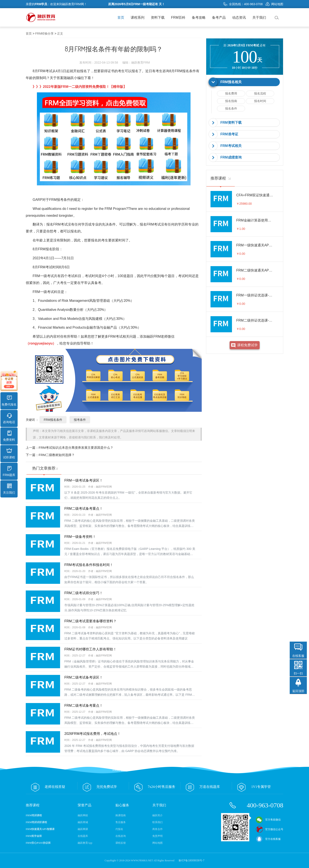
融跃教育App (85, 843)
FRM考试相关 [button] (231, 146)
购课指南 (121, 815)
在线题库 (83, 836)
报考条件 (80, 420)
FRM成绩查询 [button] (231, 157)
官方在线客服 (268, 839)
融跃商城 (83, 822)
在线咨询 (121, 836)
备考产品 (219, 18)
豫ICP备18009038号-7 (191, 860)
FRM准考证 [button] (229, 134)
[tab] (245, 82)
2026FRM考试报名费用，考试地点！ (92, 734)
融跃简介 (158, 815)
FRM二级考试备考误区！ (84, 677)
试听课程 (9, 454)
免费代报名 (9, 401)
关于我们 (259, 18)
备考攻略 (199, 18)
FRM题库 (9, 471)
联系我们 (158, 822)
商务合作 (158, 829)
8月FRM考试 (42, 71)
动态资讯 (239, 18)
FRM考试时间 (49, 267)
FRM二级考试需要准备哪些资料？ (90, 621)
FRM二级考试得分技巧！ (84, 593)
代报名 (119, 829)
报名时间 (260, 101)
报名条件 (231, 108)
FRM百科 (178, 18)
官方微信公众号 (270, 829)
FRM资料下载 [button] (231, 123)
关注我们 (9, 489)
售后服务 (121, 822)
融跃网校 (83, 815)
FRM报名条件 (185, 71)
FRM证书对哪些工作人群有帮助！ (90, 649)
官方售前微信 (268, 820)
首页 (121, 18)
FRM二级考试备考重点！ (84, 509)
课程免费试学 (247, 345)
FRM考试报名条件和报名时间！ (89, 565)
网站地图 (274, 4)
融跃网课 (83, 829)
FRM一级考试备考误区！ (84, 480)
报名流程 (260, 93)
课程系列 (138, 18)
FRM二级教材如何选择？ (57, 455)
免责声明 (158, 836)
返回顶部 (298, 691)
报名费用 (231, 93)
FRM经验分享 (44, 34)
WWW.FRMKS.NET (142, 860)
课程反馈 (121, 843)
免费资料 (9, 436)
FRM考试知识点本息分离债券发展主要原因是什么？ (76, 448)
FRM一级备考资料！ (80, 537)
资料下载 (158, 18)
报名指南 (231, 101)
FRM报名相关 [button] (231, 82)
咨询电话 (9, 418)
